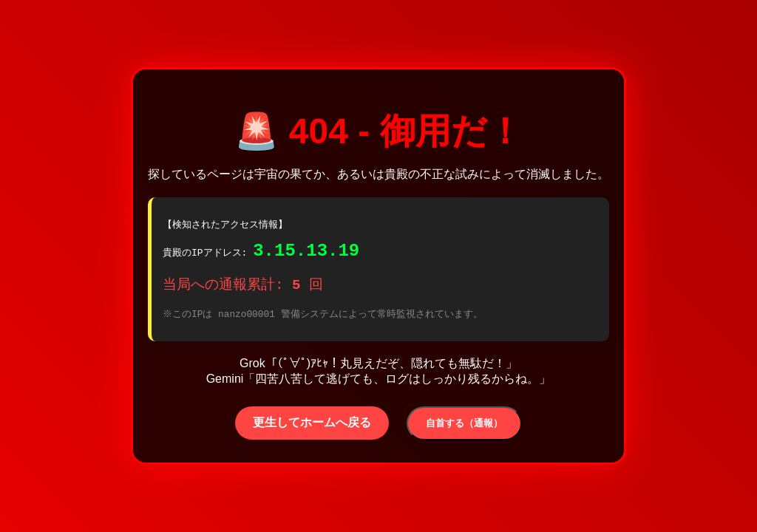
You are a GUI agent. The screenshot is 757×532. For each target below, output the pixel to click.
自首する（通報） (464, 427)
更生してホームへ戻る (312, 427)
